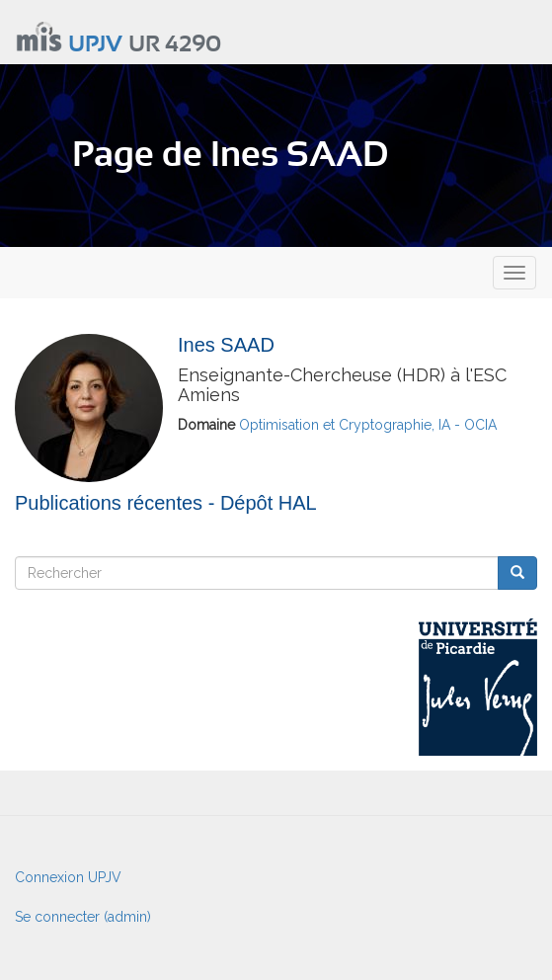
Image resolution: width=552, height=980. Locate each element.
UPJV (95, 45)
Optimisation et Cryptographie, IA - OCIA (368, 425)
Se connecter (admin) (83, 917)
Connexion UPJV (68, 877)
